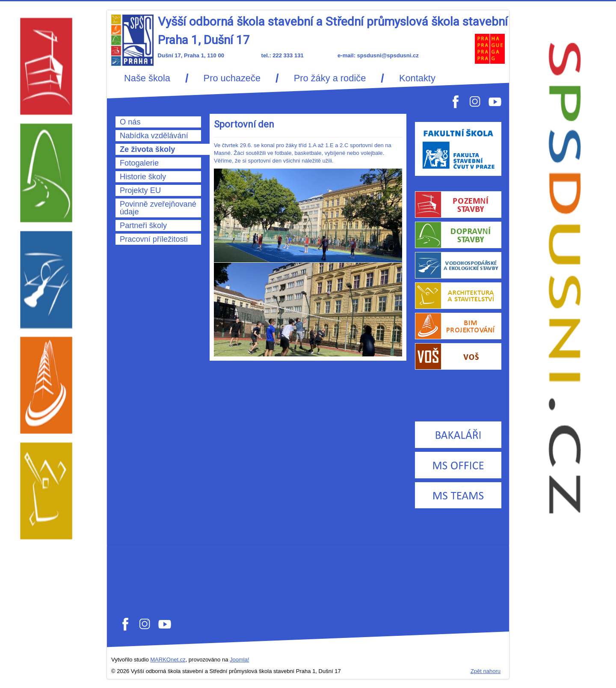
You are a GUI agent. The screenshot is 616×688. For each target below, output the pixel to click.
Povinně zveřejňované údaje (158, 208)
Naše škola (147, 78)
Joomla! (240, 660)
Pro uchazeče (232, 78)
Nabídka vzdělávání (154, 136)
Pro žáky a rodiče (330, 78)
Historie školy (143, 177)
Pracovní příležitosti (154, 239)
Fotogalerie (139, 163)
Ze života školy (147, 149)
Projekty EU (140, 190)
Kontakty (417, 78)
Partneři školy (143, 225)
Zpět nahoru (486, 671)
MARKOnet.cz (168, 660)
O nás (130, 122)
